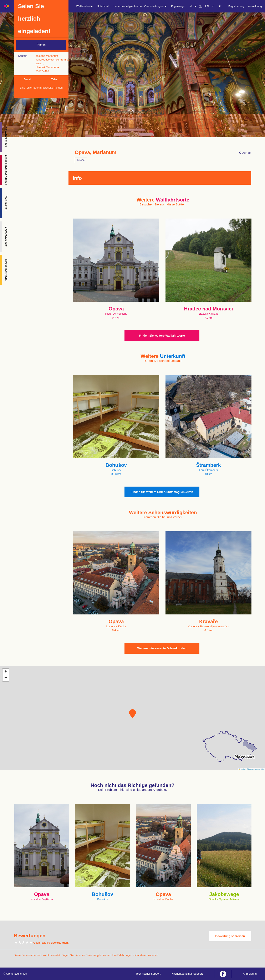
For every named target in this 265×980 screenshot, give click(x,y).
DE (220, 6)
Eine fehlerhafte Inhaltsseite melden (41, 88)
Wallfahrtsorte (85, 6)
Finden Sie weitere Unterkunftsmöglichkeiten (162, 492)
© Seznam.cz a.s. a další (255, 769)
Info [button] (193, 6)
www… (40, 64)
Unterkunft (103, 6)
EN (207, 6)
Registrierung (236, 6)
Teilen (55, 79)
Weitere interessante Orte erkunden (162, 648)
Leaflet (242, 769)
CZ (201, 6)
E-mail (27, 79)
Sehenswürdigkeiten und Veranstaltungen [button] (140, 6)
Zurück (245, 153)
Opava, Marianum (96, 152)
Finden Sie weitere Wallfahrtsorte (162, 336)
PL (213, 6)
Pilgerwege (178, 6)
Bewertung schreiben (230, 936)
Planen (41, 45)
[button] (132, 714)
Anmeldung (255, 6)
